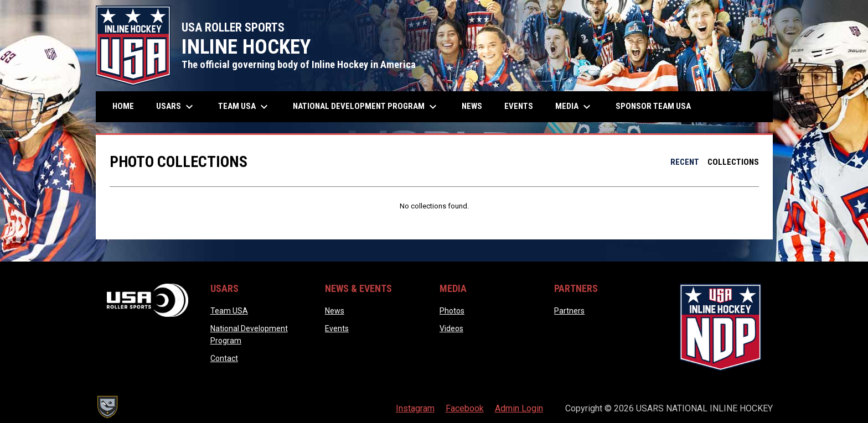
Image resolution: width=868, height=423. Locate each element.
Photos (452, 311)
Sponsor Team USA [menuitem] (653, 106)
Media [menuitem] (574, 107)
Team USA (229, 311)
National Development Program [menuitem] (366, 107)
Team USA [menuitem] (244, 107)
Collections (733, 162)
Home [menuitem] (123, 106)
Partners (569, 311)
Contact (224, 358)
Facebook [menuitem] (465, 408)
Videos (451, 328)
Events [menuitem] (519, 106)
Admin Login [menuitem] (519, 408)
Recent (685, 162)
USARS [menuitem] (176, 107)
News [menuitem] (472, 106)
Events (337, 328)
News (335, 311)
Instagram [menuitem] (415, 408)
